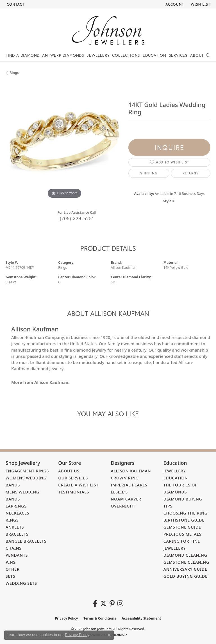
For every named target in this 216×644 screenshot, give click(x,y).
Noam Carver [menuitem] (126, 499)
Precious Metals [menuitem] (183, 534)
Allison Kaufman (124, 268)
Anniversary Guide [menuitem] (185, 569)
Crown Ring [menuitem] (125, 478)
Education (154, 55)
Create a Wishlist (78, 485)
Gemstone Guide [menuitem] (182, 527)
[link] (15, 4)
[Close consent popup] (109, 635)
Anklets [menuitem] (15, 527)
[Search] (208, 55)
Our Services (73, 478)
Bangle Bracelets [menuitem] (26, 541)
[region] (64, 141)
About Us (69, 471)
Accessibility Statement (141, 618)
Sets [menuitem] (10, 576)
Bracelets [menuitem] (17, 534)
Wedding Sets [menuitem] (21, 583)
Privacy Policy (67, 618)
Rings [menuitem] (12, 520)
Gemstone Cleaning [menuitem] (186, 562)
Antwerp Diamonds (63, 55)
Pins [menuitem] (11, 562)
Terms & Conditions (100, 618)
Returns (191, 173)
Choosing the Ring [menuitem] (186, 513)
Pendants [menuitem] (17, 555)
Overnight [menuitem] (123, 506)
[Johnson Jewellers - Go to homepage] (108, 30)
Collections (126, 55)
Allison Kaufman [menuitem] (131, 471)
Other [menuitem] (13, 569)
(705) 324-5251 (77, 218)
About (197, 55)
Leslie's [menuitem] (120, 492)
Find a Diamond (23, 55)
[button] (174, 4)
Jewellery (98, 55)
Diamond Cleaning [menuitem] (185, 555)
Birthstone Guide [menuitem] (184, 520)
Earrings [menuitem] (16, 506)
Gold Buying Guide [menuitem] (186, 576)
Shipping (149, 173)
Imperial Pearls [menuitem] (129, 485)
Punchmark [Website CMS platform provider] (118, 635)
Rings (14, 73)
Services (178, 55)
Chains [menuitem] (14, 548)
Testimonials (74, 492)
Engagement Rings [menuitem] (27, 471)
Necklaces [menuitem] (17, 513)
